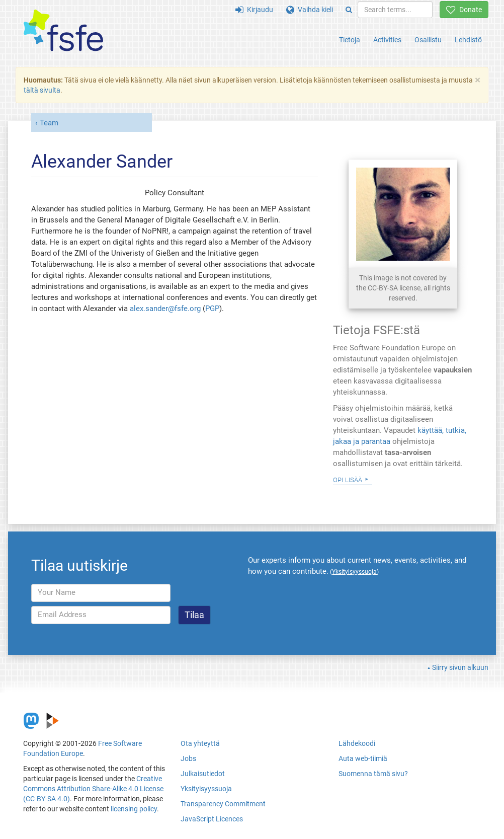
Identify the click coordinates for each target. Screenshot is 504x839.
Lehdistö (468, 40)
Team (49, 123)
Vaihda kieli (310, 10)
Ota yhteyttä (200, 743)
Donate (464, 10)
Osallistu (428, 40)
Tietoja (350, 40)
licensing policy (134, 809)
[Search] (349, 10)
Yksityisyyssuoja (206, 789)
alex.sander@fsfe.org (165, 309)
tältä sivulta (42, 90)
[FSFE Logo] (63, 31)
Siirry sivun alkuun (460, 667)
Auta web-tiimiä (363, 758)
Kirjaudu (254, 10)
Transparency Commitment (223, 804)
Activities (387, 40)
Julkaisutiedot (203, 774)
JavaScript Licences (212, 819)
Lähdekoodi (357, 743)
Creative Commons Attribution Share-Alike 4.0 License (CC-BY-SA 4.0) (93, 789)
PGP (212, 309)
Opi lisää (348, 479)
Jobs (188, 758)
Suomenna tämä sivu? (373, 774)
